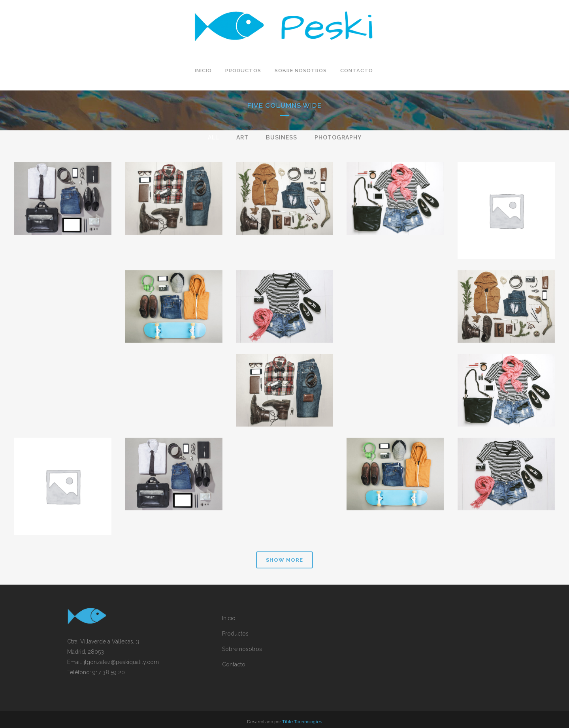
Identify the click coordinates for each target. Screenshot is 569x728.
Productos (235, 634)
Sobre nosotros (242, 649)
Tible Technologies (302, 722)
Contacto (234, 664)
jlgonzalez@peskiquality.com (121, 662)
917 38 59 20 (109, 672)
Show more (284, 560)
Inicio (229, 618)
